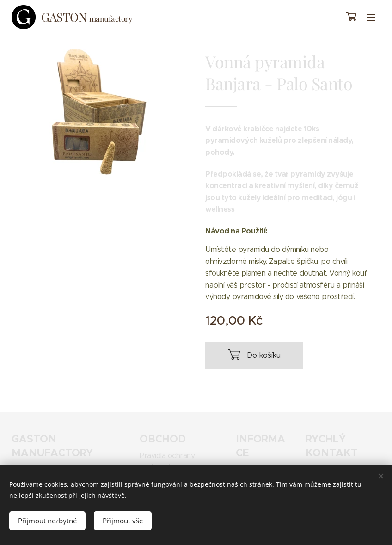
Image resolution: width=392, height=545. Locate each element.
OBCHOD (163, 439)
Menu (371, 18)
